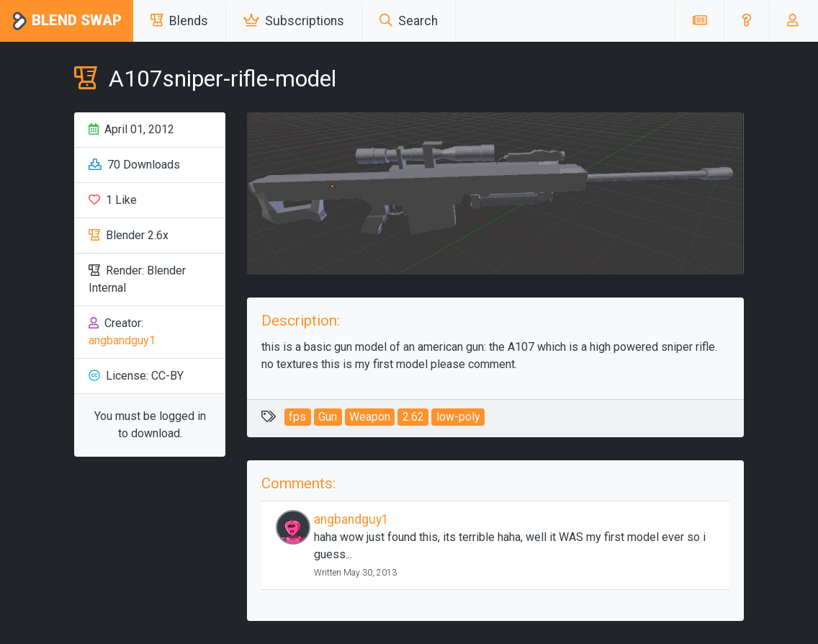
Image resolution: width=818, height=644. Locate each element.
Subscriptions (294, 21)
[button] (746, 21)
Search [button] (409, 21)
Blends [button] (179, 21)
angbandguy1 (122, 340)
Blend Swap (67, 21)
